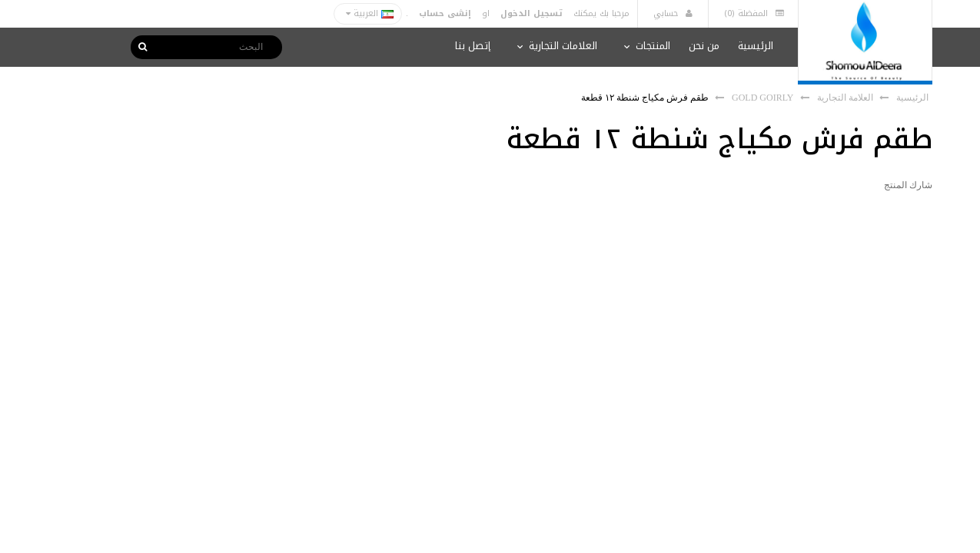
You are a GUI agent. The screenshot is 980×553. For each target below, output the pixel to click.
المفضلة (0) (754, 13)
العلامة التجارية (845, 98)
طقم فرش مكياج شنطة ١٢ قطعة (645, 98)
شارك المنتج (908, 185)
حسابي (673, 13)
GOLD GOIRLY (762, 98)
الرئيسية (912, 98)
